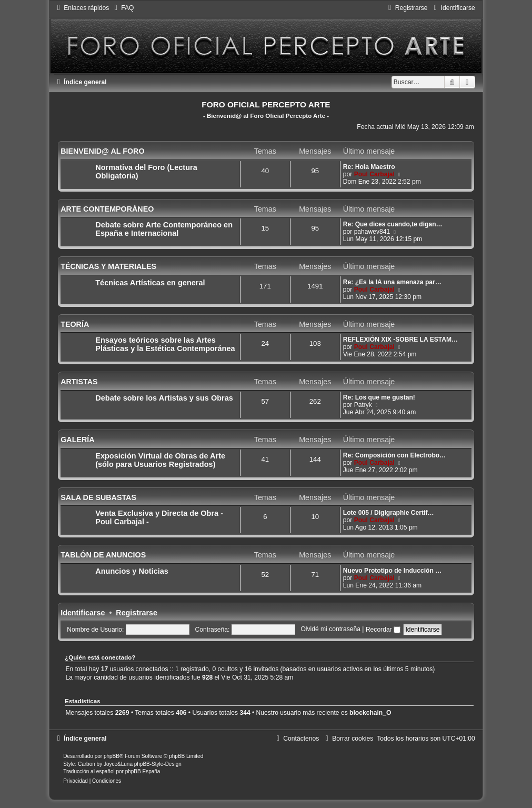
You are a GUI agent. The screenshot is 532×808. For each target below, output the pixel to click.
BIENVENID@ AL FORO (102, 151)
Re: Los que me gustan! (379, 397)
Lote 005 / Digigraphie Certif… (389, 513)
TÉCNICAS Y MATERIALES (108, 266)
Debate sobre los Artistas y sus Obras (164, 398)
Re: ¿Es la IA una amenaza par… (392, 282)
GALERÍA (77, 440)
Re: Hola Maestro (369, 167)
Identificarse (83, 613)
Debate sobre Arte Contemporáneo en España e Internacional (164, 229)
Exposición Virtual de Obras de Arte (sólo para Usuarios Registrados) (160, 460)
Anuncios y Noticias (132, 571)
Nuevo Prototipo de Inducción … (392, 571)
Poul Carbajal (374, 174)
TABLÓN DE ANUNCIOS (103, 555)
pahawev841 (372, 232)
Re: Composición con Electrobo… (395, 455)
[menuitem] (123, 8)
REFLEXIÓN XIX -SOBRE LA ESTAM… (400, 340)
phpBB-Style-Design (158, 764)
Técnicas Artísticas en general (150, 283)
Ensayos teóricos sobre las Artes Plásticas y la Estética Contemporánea (165, 344)
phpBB (112, 756)
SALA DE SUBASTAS (98, 497)
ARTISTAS (79, 382)
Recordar (383, 630)
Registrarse (137, 613)
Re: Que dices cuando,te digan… (393, 224)
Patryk (363, 405)
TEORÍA (75, 324)
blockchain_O (370, 713)
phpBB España (143, 771)
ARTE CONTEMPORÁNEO (107, 209)
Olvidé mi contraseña (330, 630)
